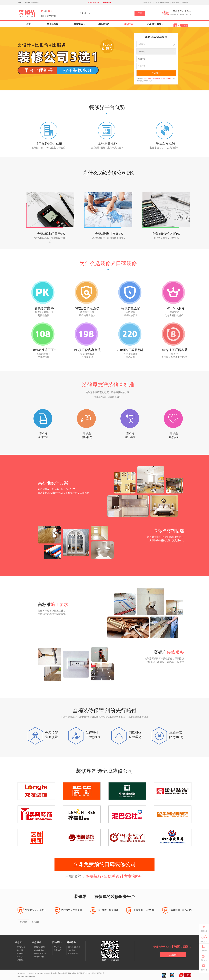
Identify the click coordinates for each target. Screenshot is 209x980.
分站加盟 (185, 2)
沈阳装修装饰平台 (48, 16)
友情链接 (23, 922)
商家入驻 (175, 2)
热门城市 (35, 922)
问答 (150, 2)
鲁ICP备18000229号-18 (26, 977)
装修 (145, 2)
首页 (28, 24)
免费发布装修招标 (163, 2)
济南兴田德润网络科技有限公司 (69, 973)
